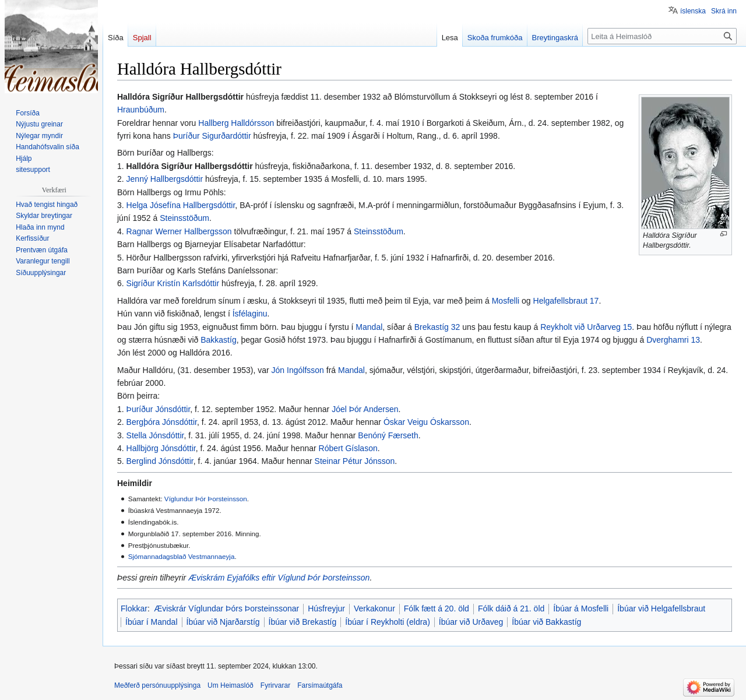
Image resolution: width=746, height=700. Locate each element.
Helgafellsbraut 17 (566, 301)
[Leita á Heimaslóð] (662, 36)
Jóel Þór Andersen (365, 409)
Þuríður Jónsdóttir (159, 409)
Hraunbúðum (141, 110)
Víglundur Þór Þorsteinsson (206, 499)
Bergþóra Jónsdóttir (162, 422)
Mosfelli (506, 301)
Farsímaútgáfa (320, 685)
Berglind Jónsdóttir (160, 461)
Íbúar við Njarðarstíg (223, 622)
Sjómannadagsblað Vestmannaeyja (182, 556)
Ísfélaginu (250, 314)
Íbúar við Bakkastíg (546, 622)
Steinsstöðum (184, 218)
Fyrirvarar (275, 685)
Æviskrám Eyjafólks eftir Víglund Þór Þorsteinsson (279, 578)
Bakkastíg (218, 340)
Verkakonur (374, 608)
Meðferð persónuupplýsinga (157, 685)
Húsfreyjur (326, 608)
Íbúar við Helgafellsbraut (661, 608)
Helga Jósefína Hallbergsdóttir (181, 205)
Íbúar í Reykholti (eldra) (388, 622)
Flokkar (134, 608)
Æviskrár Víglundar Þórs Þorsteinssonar (226, 608)
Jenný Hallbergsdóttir (165, 179)
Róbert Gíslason (348, 448)
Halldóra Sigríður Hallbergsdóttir (190, 166)
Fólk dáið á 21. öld (511, 608)
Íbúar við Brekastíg (303, 622)
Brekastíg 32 (437, 327)
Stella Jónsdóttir (155, 435)
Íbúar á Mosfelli (581, 608)
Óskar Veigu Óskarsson (426, 422)
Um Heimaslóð (231, 685)
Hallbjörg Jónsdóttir (161, 448)
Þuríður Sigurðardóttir (212, 136)
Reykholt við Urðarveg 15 (586, 327)
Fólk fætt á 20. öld (437, 608)
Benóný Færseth (388, 435)
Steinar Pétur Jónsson (355, 461)
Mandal (369, 327)
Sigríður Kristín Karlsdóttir (173, 283)
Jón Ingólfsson (298, 370)
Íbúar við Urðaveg (471, 622)
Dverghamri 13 (673, 340)
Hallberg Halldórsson (236, 123)
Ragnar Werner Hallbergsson (179, 231)
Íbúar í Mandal (152, 622)
